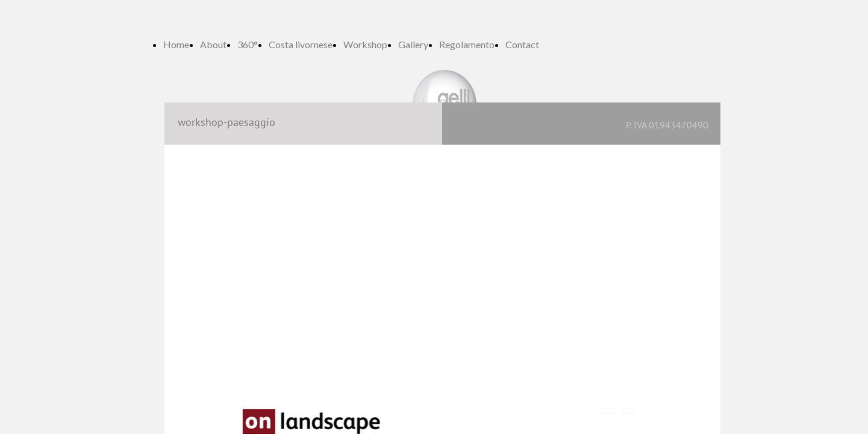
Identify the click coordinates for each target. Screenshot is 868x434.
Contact (522, 44)
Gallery (413, 44)
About (213, 44)
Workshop (365, 44)
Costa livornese (301, 44)
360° (248, 44)
